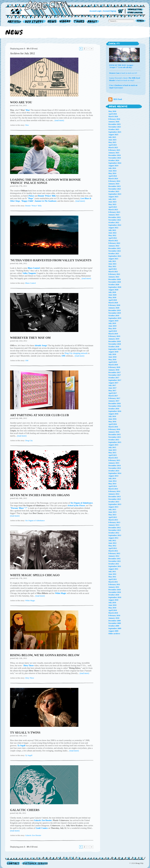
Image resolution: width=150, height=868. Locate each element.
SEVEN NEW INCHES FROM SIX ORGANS (40, 495)
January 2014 (114, 494)
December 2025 (114, 124)
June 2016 (112, 419)
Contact (13, 863)
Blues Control (31, 283)
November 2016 (115, 406)
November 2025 (115, 127)
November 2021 (115, 251)
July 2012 (112, 540)
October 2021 (114, 253)
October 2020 (114, 284)
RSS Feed (115, 99)
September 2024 (115, 163)
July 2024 (112, 168)
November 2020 (115, 282)
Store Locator (136, 13)
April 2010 (113, 610)
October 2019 (114, 315)
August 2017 (113, 383)
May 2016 (112, 422)
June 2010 (112, 605)
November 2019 (115, 313)
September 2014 (115, 473)
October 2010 (114, 595)
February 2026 (114, 119)
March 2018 (113, 365)
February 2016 (114, 429)
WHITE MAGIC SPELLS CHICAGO (35, 575)
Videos (65, 22)
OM (27, 360)
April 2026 (113, 114)
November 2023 (115, 189)
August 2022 (113, 228)
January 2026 (114, 122)
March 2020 (113, 303)
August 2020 (113, 290)
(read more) (59, 120)
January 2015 (114, 463)
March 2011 (113, 582)
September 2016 (115, 411)
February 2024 (114, 181)
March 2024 (113, 178)
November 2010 (115, 592)
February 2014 (114, 491)
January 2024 (114, 184)
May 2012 (112, 546)
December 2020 (114, 279)
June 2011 (112, 574)
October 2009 (114, 626)
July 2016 (112, 416)
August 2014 (113, 476)
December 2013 (114, 496)
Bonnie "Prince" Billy (33, 206)
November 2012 (115, 530)
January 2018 (114, 370)
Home (41, 8)
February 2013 (114, 522)
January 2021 (114, 277)
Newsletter (136, 10)
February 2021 (114, 274)
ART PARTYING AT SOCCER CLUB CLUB (39, 415)
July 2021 (112, 261)
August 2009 (113, 631)
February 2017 (114, 398)
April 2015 (113, 455)
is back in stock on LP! (123, 73)
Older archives (114, 634)
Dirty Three (30, 678)
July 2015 (112, 447)
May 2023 (112, 204)
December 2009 (114, 621)
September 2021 (115, 256)
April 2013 (113, 517)
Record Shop (34, 22)
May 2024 (112, 173)
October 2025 (114, 129)
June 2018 (112, 357)
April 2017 (113, 393)
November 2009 (115, 623)
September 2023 (115, 194)
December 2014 (114, 465)
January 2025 (114, 153)
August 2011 (113, 569)
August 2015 (113, 445)
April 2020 (113, 300)
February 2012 (114, 553)
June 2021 (112, 264)
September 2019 (115, 318)
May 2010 (112, 608)
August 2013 (113, 507)
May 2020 (112, 297)
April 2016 (113, 424)
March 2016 (113, 427)
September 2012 (115, 535)
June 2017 (112, 388)
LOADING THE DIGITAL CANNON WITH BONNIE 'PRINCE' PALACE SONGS (45, 181)
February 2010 (114, 615)
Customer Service (35, 863)
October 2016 (114, 409)
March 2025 (113, 147)
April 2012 (113, 548)
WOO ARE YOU (21, 102)
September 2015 (115, 442)
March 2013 (113, 520)
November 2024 (115, 158)
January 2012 (114, 556)
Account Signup (110, 11)
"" (27, 201)
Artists (14, 22)
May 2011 (112, 577)
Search (141, 21)
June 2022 (112, 233)
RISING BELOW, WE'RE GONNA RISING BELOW (45, 655)
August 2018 (113, 352)
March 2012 (113, 551)
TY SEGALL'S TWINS (25, 733)
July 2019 (112, 323)
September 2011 (115, 566)
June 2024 (112, 171)
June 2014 (112, 481)
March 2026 (113, 116)
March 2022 (113, 241)
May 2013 (112, 515)
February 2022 (114, 243)
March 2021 (113, 272)
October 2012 (114, 533)
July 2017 (112, 385)
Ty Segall (29, 755)
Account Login (95, 11)
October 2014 (114, 471)
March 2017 (113, 396)
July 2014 (112, 478)
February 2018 (114, 367)
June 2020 (112, 295)
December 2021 (114, 248)
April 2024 (113, 176)
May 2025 (112, 142)
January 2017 (114, 401)
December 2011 (114, 559)
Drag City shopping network (76, 353)
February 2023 (114, 212)
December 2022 (114, 217)
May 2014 (112, 484)
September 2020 (115, 287)
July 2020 (112, 292)
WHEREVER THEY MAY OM (30, 338)
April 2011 (113, 579)
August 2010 (113, 600)
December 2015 (114, 434)
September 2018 (115, 349)
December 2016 (114, 403)
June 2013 (112, 512)
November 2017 (115, 375)
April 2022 (113, 238)
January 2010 (114, 618)
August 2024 (113, 166)
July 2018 (112, 354)
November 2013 (115, 499)
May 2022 (112, 235)
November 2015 (115, 437)
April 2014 (113, 486)
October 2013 (114, 502)
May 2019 (112, 328)
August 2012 (113, 538)
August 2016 (113, 414)
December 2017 (114, 372)
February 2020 (114, 305)
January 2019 (114, 339)
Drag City (29, 440)
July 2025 (112, 137)
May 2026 (112, 111)
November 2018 (115, 344)
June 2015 (112, 450)
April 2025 (113, 145)
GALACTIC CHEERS (25, 810)
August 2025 (113, 135)
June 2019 (112, 326)
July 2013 (112, 509)
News (52, 22)
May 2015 (112, 453)
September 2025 (115, 132)
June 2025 (112, 140)
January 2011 (114, 587)
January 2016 (114, 432)
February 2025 (114, 150)
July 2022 (112, 230)
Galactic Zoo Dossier (33, 835)
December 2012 (114, 528)
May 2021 (112, 266)
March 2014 (113, 489)
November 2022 (115, 220)
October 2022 (114, 222)
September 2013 (115, 504)
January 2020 (114, 308)
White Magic (30, 600)
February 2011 (114, 584)
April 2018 (113, 362)
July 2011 (112, 571)
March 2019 (113, 334)
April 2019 (113, 331)
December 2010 (114, 590)
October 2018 (114, 347)
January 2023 (114, 215)
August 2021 (113, 259)
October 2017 (114, 378)
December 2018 (114, 341)
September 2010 (115, 597)
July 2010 (112, 602)
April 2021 (113, 269)
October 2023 (114, 191)
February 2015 (114, 460)
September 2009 (115, 628)
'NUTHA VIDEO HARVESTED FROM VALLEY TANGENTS (51, 260)
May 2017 (112, 390)
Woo (27, 125)
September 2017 (115, 380)
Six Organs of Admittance (35, 520)
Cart (121, 11)
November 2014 (115, 468)
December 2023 (114, 186)
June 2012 (112, 543)
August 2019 (113, 321)
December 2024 (114, 155)
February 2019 (114, 336)
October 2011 (114, 564)
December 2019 (114, 310)
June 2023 (112, 202)
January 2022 (114, 246)
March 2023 (113, 209)
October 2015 (114, 440)
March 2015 (113, 458)
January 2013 (114, 525)
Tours (79, 22)
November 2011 (115, 561)
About (93, 22)
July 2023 (112, 199)
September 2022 (115, 225)
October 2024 (114, 160)
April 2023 (113, 207)
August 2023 (113, 197)
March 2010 (113, 613)
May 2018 (112, 359)
